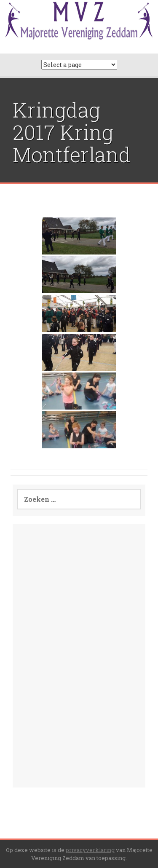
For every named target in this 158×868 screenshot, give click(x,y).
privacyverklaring (90, 850)
